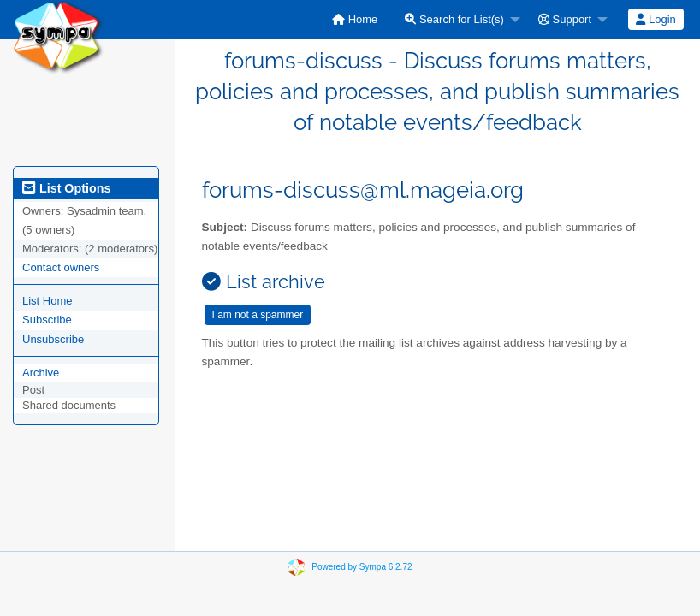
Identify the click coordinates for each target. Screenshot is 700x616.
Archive (41, 373)
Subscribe (47, 320)
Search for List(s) (454, 19)
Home (355, 19)
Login (656, 19)
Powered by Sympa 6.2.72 (362, 566)
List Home (47, 301)
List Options (66, 188)
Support (565, 19)
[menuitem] (355, 19)
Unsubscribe (53, 339)
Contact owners (61, 267)
